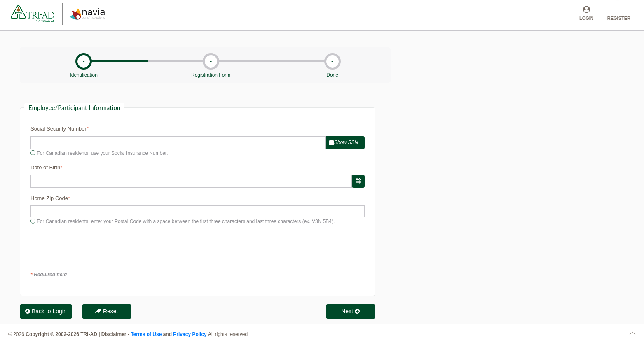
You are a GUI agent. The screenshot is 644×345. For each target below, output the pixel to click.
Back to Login (46, 311)
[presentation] (93, 248)
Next (350, 311)
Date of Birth (45, 167)
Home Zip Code (49, 198)
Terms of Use (146, 334)
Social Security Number (59, 129)
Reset (107, 311)
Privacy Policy (191, 334)
